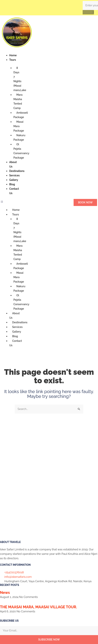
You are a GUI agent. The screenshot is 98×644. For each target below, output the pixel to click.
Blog (12, 184)
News (5, 593)
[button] (88, 12)
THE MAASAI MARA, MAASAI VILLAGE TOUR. (38, 607)
